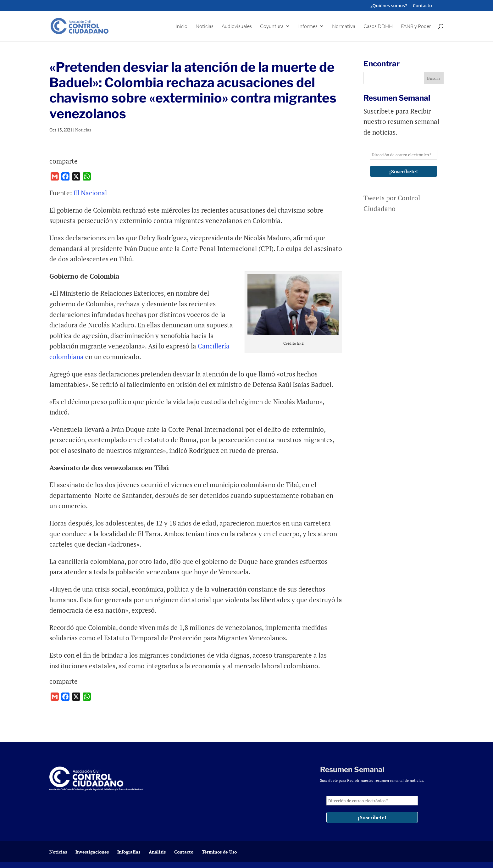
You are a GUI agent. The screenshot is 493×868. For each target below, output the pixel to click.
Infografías (129, 852)
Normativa (344, 27)
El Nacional (90, 193)
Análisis (157, 852)
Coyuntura (272, 27)
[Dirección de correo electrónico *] (404, 155)
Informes (308, 27)
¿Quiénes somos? (389, 6)
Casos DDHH (378, 27)
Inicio (181, 27)
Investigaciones (92, 852)
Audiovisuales (237, 27)
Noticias (205, 27)
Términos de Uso (219, 852)
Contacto (422, 6)
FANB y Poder (416, 27)
